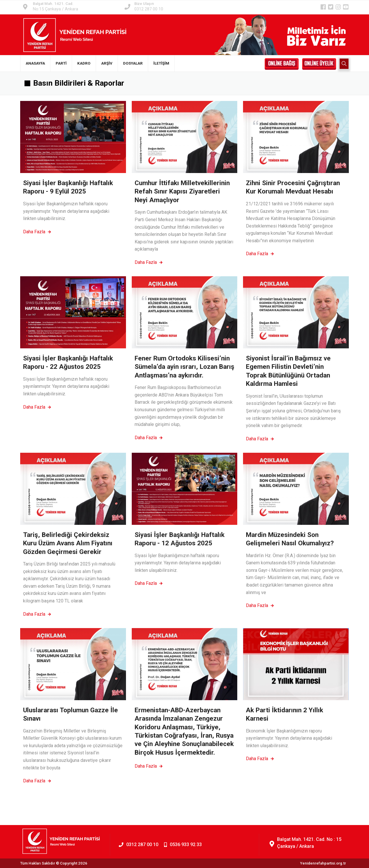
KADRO (84, 63)
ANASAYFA (35, 63)
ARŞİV (107, 63)
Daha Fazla (37, 232)
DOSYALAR (133, 63)
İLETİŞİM (161, 63)
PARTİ (61, 63)
